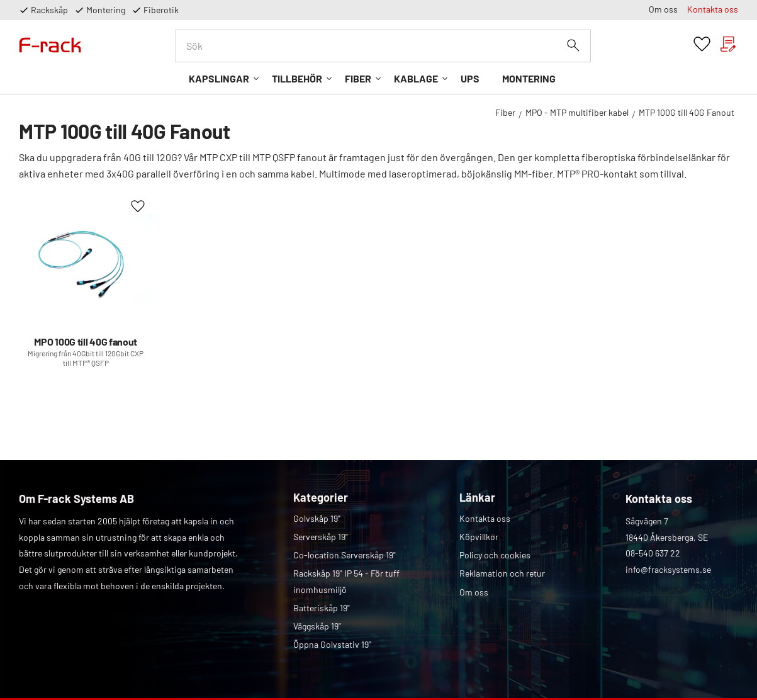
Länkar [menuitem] (477, 497)
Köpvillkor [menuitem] (479, 537)
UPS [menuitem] (470, 78)
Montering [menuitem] (529, 78)
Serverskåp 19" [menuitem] (321, 537)
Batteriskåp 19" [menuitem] (322, 608)
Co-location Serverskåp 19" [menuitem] (345, 555)
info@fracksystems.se (668, 569)
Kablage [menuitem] (416, 78)
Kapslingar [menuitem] (219, 78)
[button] (702, 44)
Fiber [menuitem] (358, 78)
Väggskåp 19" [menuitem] (317, 626)
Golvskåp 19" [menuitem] (317, 518)
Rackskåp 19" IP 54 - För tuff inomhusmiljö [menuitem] (346, 581)
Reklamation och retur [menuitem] (502, 573)
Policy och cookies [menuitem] (495, 555)
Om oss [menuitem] (663, 9)
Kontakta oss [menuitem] (713, 9)
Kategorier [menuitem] (321, 497)
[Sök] (573, 45)
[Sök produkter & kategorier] (383, 46)
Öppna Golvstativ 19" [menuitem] (332, 644)
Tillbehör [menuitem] (297, 78)
